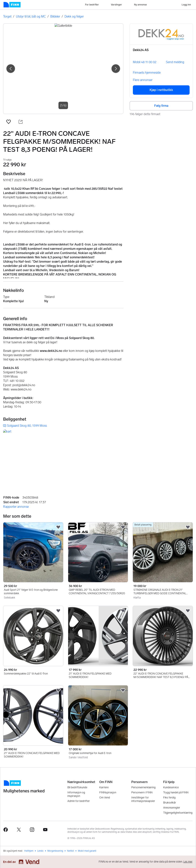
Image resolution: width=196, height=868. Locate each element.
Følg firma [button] (161, 106)
